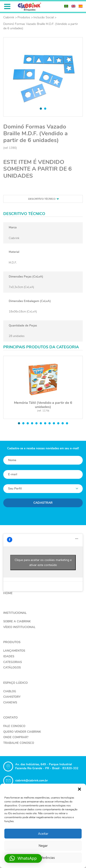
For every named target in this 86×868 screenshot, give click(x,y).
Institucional (15, 613)
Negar (43, 846)
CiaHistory (12, 697)
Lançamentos (14, 651)
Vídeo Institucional (19, 627)
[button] (79, 789)
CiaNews (10, 703)
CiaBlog (10, 691)
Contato (10, 718)
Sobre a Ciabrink (17, 621)
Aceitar (43, 834)
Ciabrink (9, 17)
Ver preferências (43, 858)
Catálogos (12, 668)
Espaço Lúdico (15, 683)
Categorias (13, 662)
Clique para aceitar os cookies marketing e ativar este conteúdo (43, 562)
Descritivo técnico (43, 199)
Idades (9, 656)
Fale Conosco (14, 726)
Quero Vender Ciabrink (22, 732)
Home (8, 593)
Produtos (24, 17)
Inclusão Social (44, 17)
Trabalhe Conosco (19, 743)
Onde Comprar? (16, 737)
